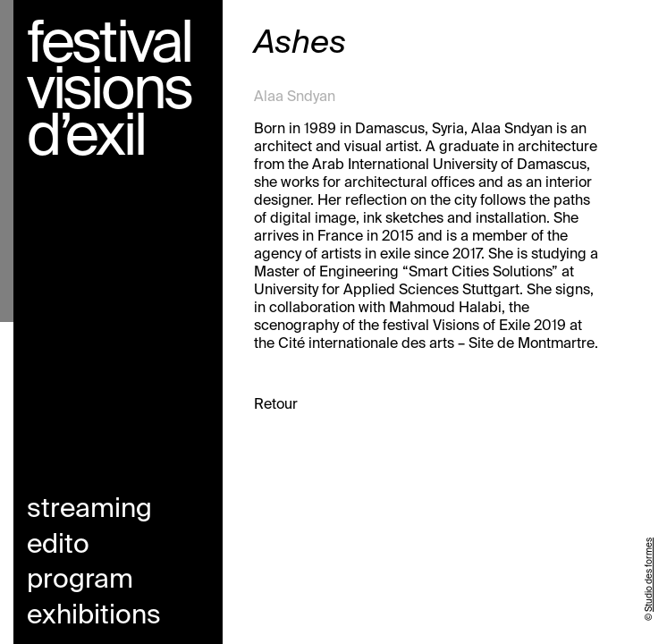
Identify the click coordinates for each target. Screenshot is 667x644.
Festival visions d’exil (109, 92)
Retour (276, 405)
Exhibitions (94, 616)
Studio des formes (649, 575)
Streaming (89, 510)
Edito (58, 546)
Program (80, 580)
